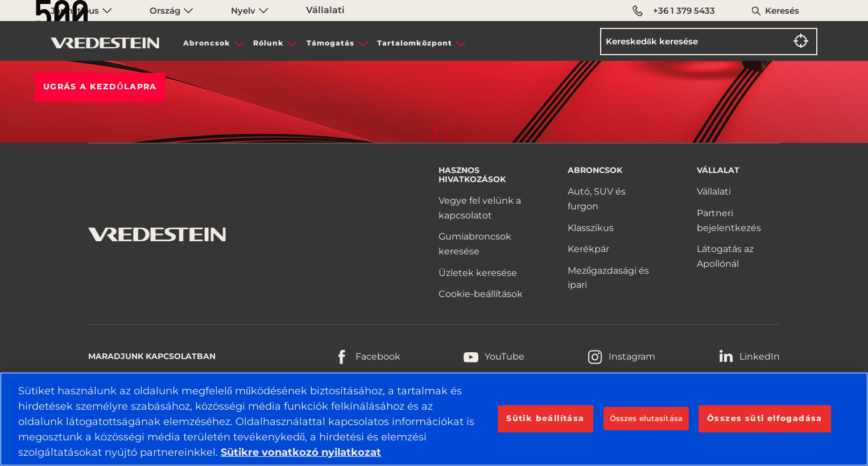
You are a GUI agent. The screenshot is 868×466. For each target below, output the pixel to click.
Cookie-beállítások (481, 294)
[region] (434, 419)
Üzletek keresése (478, 273)
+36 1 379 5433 (674, 11)
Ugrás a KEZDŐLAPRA (100, 86)
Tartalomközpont (415, 43)
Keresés (782, 11)
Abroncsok (207, 43)
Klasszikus (591, 228)
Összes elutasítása (646, 418)
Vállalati (714, 191)
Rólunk (268, 43)
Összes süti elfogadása (765, 418)
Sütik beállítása (545, 418)
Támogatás (330, 43)
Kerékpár (588, 249)
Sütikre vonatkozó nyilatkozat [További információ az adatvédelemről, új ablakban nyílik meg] (301, 452)
